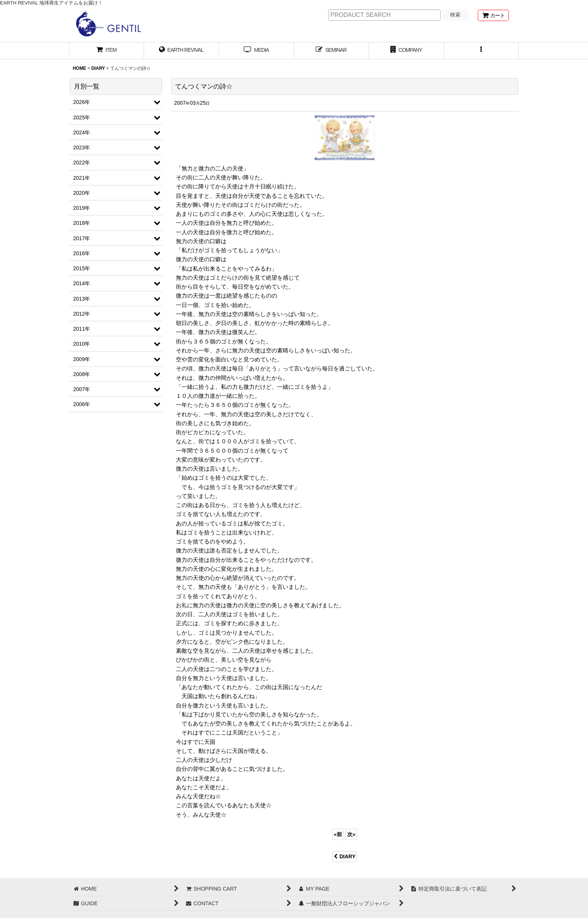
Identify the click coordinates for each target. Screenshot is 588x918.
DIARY (345, 856)
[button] (481, 51)
